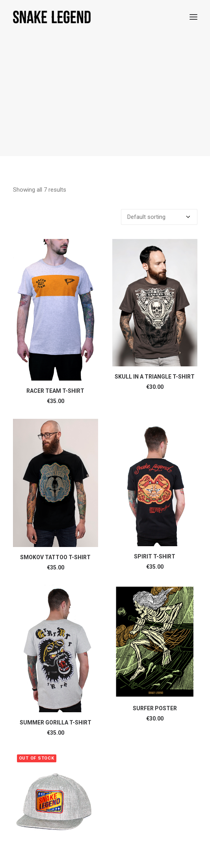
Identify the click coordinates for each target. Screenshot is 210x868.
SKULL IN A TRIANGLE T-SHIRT (155, 293)
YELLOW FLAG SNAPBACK (56, 790)
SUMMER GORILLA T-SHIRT (56, 639)
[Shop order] (159, 133)
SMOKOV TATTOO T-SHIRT (55, 474)
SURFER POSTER (155, 625)
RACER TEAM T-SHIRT (55, 307)
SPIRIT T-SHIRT (155, 473)
